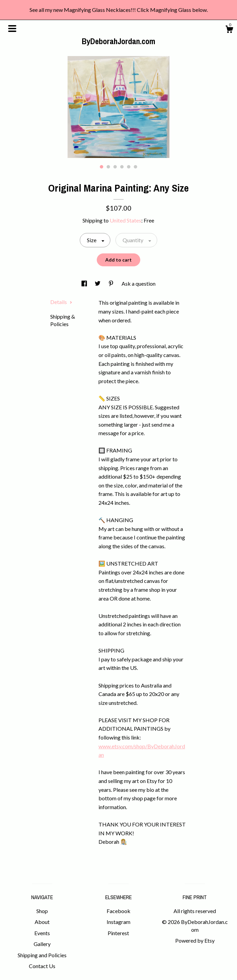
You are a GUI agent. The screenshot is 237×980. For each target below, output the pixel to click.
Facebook (118, 911)
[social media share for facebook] (85, 283)
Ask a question (139, 283)
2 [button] (108, 167)
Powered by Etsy (195, 940)
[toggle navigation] (12, 29)
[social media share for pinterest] (112, 283)
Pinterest (118, 933)
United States (125, 220)
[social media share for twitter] (98, 283)
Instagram (118, 922)
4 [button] (122, 167)
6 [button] (135, 167)
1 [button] (102, 167)
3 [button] (115, 167)
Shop (42, 911)
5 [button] (129, 167)
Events (42, 933)
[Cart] (229, 30)
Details (61, 302)
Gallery (42, 944)
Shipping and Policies (42, 955)
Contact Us (42, 966)
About (42, 922)
